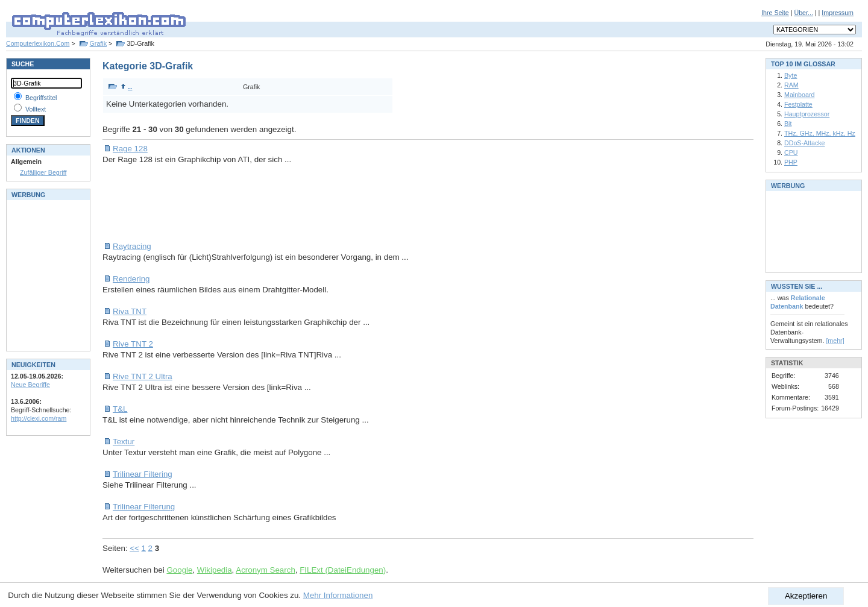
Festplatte (798, 104)
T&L (120, 409)
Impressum (838, 13)
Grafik (98, 43)
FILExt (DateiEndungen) (343, 570)
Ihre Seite (775, 13)
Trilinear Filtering (143, 474)
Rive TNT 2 (133, 344)
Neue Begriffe (30, 385)
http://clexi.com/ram (39, 418)
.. (126, 86)
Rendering (131, 279)
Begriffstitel (41, 98)
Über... (803, 13)
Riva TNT (130, 311)
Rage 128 (130, 149)
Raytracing (132, 246)
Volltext (36, 109)
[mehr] (835, 341)
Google (179, 570)
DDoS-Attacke (805, 143)
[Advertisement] (322, 203)
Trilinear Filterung (144, 507)
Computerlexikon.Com (38, 43)
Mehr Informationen (338, 595)
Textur (124, 442)
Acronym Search (266, 570)
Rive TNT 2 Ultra (143, 376)
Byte (791, 75)
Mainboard (799, 95)
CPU (791, 153)
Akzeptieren (806, 596)
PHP (791, 162)
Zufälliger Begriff (43, 172)
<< (134, 548)
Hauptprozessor (807, 114)
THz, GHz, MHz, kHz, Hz (820, 133)
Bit (788, 124)
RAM (791, 85)
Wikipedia (215, 570)
